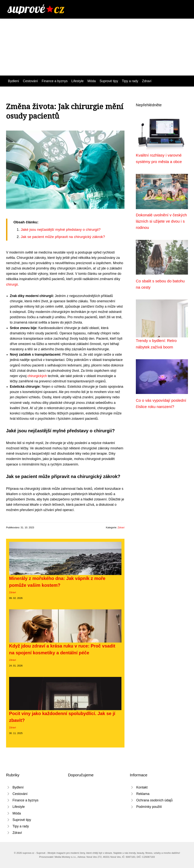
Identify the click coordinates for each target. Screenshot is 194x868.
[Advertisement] (97, 47)
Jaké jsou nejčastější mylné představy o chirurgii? (61, 230)
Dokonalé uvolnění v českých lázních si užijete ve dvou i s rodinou (161, 221)
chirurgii (12, 284)
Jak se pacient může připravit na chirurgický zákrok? (63, 237)
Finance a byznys (55, 81)
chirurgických (37, 376)
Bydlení (14, 81)
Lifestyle (78, 81)
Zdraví (147, 81)
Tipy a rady (130, 81)
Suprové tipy (109, 81)
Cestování (30, 81)
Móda (92, 81)
